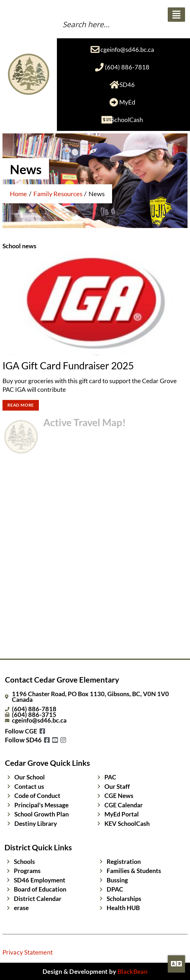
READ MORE (21, 405)
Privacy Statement (28, 952)
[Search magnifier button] (181, 25)
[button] (176, 15)
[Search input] (118, 24)
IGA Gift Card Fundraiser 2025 (68, 366)
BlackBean (133, 971)
